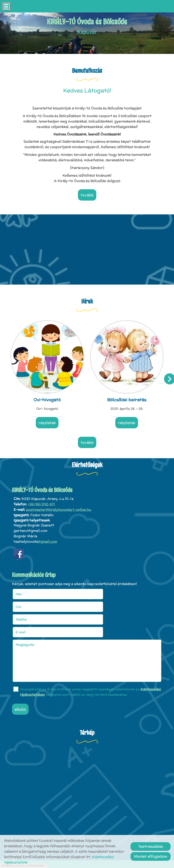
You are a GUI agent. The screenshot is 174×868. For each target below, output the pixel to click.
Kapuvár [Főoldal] (87, 26)
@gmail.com (47, 538)
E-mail (101, 602)
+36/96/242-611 (41, 501)
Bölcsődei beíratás (127, 398)
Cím (93, 590)
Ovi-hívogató (48, 398)
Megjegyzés (27, 615)
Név (26, 590)
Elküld (22, 680)
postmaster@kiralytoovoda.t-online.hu (59, 506)
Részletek (48, 421)
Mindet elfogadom (151, 856)
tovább (87, 195)
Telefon (29, 602)
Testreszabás (151, 846)
